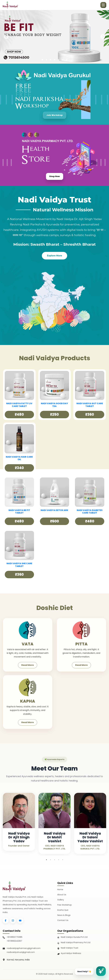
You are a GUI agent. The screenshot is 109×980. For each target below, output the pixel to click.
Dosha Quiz (63, 910)
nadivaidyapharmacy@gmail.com (24, 949)
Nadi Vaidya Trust (70, 948)
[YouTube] (20, 921)
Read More (28, 665)
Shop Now (54, 176)
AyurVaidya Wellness (71, 953)
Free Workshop (65, 905)
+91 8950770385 (15, 937)
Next (103, 37)
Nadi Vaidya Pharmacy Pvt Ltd (76, 942)
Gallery (61, 900)
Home (60, 889)
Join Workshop (55, 115)
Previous (6, 37)
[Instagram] (13, 921)
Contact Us (63, 920)
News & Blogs (64, 915)
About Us (62, 895)
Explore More (54, 256)
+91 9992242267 (15, 941)
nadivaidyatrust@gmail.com (21, 953)
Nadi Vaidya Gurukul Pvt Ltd (74, 937)
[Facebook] (6, 921)
